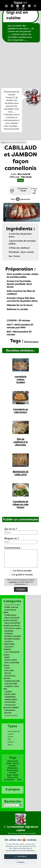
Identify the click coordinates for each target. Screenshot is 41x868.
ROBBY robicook (11, 607)
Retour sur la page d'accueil (15, 142)
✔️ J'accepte (21, 857)
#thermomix (13, 761)
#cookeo (13, 766)
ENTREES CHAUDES (13, 636)
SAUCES (8, 673)
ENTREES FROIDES (12, 639)
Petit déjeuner (14, 731)
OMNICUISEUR (11, 700)
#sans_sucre (13, 777)
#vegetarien (9, 779)
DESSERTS (9, 634)
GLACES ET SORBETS (8, 648)
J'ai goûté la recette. (21, 575)
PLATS (7, 668)
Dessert (11, 742)
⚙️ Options (20, 862)
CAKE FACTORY (11, 684)
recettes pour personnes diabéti (11, 706)
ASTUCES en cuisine (13, 628)
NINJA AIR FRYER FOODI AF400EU (11, 619)
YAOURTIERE (10, 702)
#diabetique (13, 768)
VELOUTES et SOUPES (9, 677)
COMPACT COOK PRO (11, 688)
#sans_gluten (13, 775)
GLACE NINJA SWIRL (10, 611)
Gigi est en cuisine (17, 15)
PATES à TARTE (11, 660)
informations (10, 710)
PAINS (7, 657)
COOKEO (8, 692)
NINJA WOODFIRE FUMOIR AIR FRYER (12, 624)
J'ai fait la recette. (21, 571)
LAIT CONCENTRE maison (11, 653)
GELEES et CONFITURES (9, 643)
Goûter (11, 734)
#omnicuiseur (13, 770)
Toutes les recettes (12, 605)
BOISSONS (9, 631)
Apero (10, 745)
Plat (9, 739)
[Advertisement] (20, 65)
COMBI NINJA (10, 615)
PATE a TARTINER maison (11, 664)
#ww (19, 779)
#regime (13, 772)
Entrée (10, 737)
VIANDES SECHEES (12, 681)
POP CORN (9, 671)
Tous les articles (11, 715)
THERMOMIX (10, 697)
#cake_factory (13, 763)
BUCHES (8, 713)
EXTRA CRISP (10, 694)
